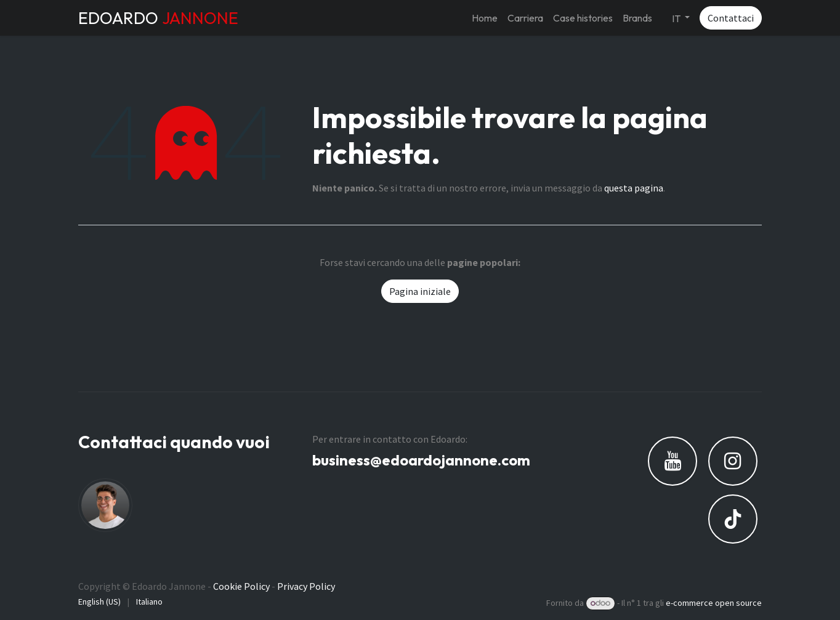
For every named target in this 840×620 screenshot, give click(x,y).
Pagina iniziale (420, 291)
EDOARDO (158, 18)
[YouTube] (672, 461)
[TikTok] (733, 519)
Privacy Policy (306, 586)
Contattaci (731, 18)
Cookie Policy (241, 586)
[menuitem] (485, 18)
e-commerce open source (714, 603)
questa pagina (634, 188)
